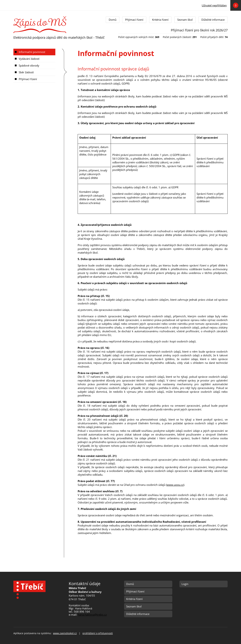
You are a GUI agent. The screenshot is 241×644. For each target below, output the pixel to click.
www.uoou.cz (175, 485)
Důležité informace (213, 20)
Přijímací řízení (134, 20)
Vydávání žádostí (29, 59)
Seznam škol (185, 20)
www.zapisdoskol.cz (65, 633)
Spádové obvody (29, 65)
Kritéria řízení (160, 20)
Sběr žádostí (26, 72)
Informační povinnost (32, 52)
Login (185, 584)
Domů (113, 20)
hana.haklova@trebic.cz (92, 615)
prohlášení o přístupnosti (98, 633)
